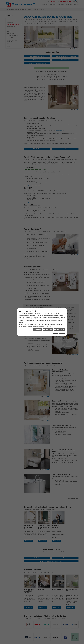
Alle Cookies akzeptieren (59, 330)
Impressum (55, 333)
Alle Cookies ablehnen (48, 330)
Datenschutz (62, 333)
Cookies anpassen (38, 330)
